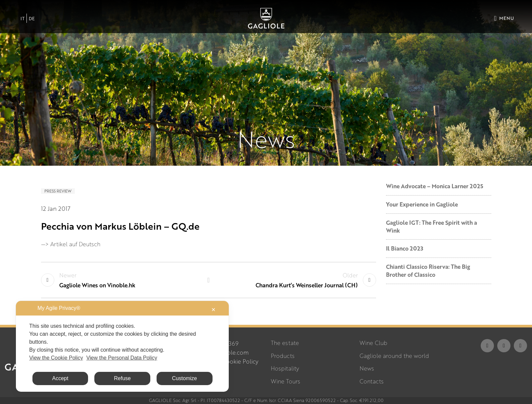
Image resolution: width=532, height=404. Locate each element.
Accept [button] (60, 378)
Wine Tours (286, 381)
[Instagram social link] (504, 346)
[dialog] (122, 346)
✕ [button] (213, 310)
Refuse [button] (122, 378)
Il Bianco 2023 (405, 248)
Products (283, 356)
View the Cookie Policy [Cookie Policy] (56, 358)
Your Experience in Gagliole (422, 204)
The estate (285, 343)
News (367, 368)
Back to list (209, 280)
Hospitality (285, 368)
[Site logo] (266, 17)
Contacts (372, 381)
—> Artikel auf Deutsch (71, 244)
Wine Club (373, 343)
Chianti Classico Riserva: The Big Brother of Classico (428, 271)
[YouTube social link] (520, 346)
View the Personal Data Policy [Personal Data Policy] (122, 358)
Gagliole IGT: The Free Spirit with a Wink (432, 227)
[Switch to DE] (32, 18)
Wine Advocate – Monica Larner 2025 (435, 186)
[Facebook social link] (487, 346)
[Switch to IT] (23, 18)
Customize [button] (184, 378)
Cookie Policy (240, 361)
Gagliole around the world (394, 356)
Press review (58, 191)
